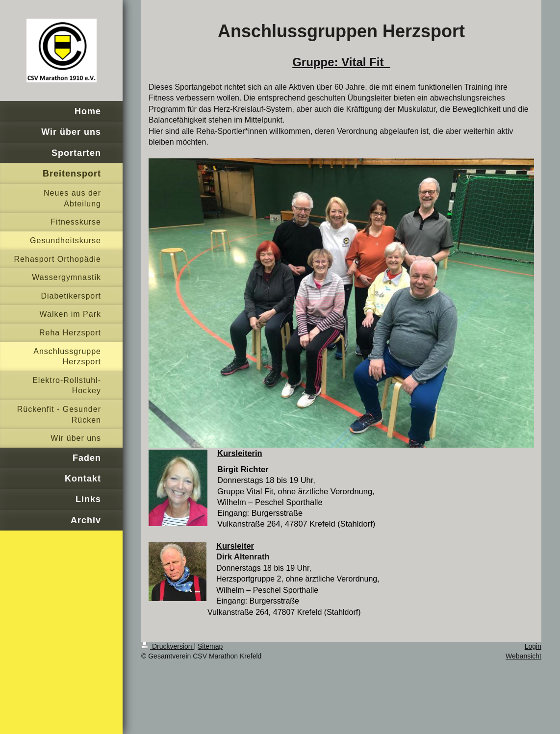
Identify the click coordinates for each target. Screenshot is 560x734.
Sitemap (210, 646)
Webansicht (523, 656)
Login (533, 646)
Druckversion (167, 646)
